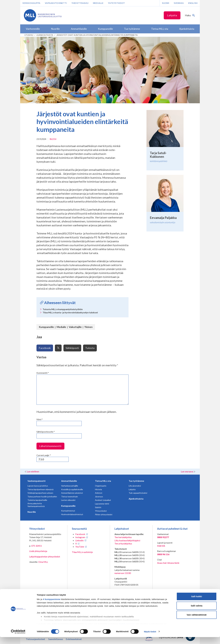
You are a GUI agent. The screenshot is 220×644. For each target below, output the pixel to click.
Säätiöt (98, 507)
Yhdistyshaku (80, 3)
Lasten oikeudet (68, 500)
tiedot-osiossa (127, 631)
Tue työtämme (136, 481)
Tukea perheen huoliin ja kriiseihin (42, 497)
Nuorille (32, 512)
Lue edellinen (33, 471)
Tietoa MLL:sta (103, 481)
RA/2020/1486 (122, 593)
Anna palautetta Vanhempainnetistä (36, 505)
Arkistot (99, 493)
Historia (98, 489)
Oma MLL (43, 562)
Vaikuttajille (75, 327)
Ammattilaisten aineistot (72, 493)
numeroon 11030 (123, 573)
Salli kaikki (197, 603)
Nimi (40, 419)
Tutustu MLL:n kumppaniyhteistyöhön (63, 309)
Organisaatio (101, 486)
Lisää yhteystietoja (38, 551)
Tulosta (90, 348)
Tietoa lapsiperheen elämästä (40, 489)
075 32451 (37, 546)
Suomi (166, 3)
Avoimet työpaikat (103, 500)
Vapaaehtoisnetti (56, 3)
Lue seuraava (187, 471)
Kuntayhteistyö (68, 511)
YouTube (80, 547)
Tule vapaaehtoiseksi (138, 493)
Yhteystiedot (116, 3)
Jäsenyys (99, 497)
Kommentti (43, 373)
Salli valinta (197, 613)
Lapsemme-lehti (102, 504)
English (193, 3)
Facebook (45, 348)
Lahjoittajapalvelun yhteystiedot (45, 556)
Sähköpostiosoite (46, 432)
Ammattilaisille (69, 481)
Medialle (98, 3)
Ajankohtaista (45, 35)
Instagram (80, 537)
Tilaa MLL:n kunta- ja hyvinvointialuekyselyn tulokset (70, 312)
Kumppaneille (46, 327)
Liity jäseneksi (135, 486)
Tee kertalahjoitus (123, 537)
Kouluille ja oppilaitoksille (72, 489)
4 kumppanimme (52, 606)
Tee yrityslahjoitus (123, 543)
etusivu (29, 35)
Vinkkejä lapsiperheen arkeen (40, 493)
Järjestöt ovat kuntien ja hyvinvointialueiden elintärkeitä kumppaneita (97, 35)
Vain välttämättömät (197, 622)
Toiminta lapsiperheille (37, 500)
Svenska (179, 3)
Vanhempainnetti (36, 481)
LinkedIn (79, 540)
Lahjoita (172, 15)
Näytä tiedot (150, 638)
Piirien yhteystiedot (104, 514)
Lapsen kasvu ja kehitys (38, 486)
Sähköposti (72, 348)
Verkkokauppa (31, 3)
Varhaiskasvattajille (70, 486)
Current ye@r (44, 455)
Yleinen (88, 327)
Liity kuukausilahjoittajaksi (127, 540)
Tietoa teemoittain (70, 497)
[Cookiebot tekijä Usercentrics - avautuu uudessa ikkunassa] (18, 639)
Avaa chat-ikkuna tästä (168, 563)
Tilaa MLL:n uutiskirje (82, 552)
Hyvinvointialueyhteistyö (72, 514)
